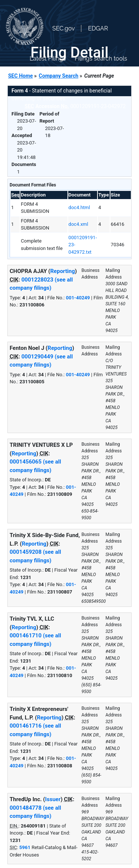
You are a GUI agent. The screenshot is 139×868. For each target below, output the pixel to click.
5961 (25, 847)
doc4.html (79, 207)
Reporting (63, 271)
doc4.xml (78, 224)
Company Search (59, 76)
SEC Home (21, 76)
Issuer (53, 799)
